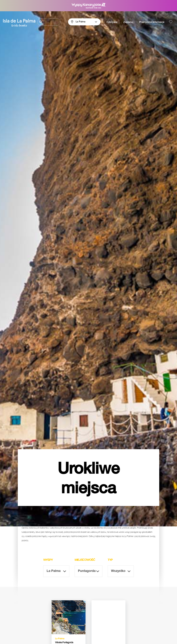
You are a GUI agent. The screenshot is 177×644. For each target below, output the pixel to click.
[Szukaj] (49, 22)
